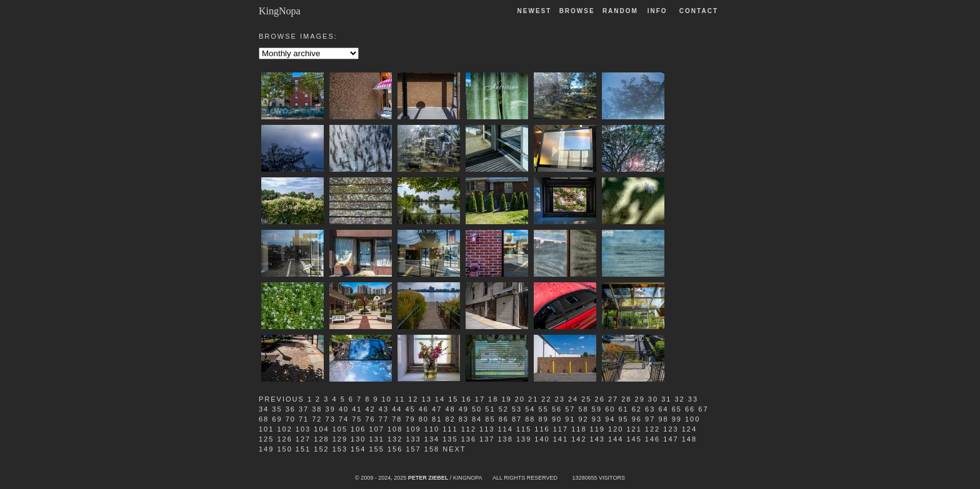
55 (544, 409)
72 (317, 419)
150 (284, 449)
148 (689, 439)
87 (517, 419)
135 (450, 439)
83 (464, 419)
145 (634, 439)
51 (490, 409)
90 (557, 419)
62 (637, 409)
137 (487, 439)
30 (653, 399)
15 (453, 399)
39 (331, 409)
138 (505, 439)
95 (623, 419)
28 (626, 399)
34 (264, 409)
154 (358, 449)
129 (340, 439)
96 (637, 419)
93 (597, 419)
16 (466, 399)
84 (477, 419)
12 (413, 399)
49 (464, 409)
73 (331, 419)
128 (321, 439)
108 (395, 429)
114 (505, 429)
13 (427, 399)
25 (586, 399)
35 (277, 409)
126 (284, 439)
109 (413, 429)
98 (663, 419)
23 (560, 399)
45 (410, 409)
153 (340, 449)
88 (530, 419)
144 (616, 439)
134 (432, 439)
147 (671, 439)
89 (544, 419)
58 (584, 409)
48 (450, 409)
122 (652, 429)
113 (487, 429)
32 (679, 399)
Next (454, 449)
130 (358, 439)
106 (358, 429)
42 (371, 409)
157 (413, 449)
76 (371, 419)
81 (437, 419)
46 (424, 409)
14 (440, 399)
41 (357, 409)
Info (657, 11)
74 (344, 419)
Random (622, 11)
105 (340, 429)
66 (690, 409)
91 (570, 419)
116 (542, 429)
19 (506, 399)
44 (397, 409)
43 (384, 409)
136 (469, 439)
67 (703, 409)
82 (450, 419)
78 (397, 419)
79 (410, 419)
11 (400, 399)
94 (610, 419)
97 (650, 419)
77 (384, 419)
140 (542, 439)
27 (613, 399)
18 (493, 399)
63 (650, 409)
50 (477, 409)
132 (395, 439)
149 (266, 449)
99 (677, 419)
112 (469, 429)
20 (520, 399)
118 (579, 429)
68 (264, 419)
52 (504, 409)
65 (677, 409)
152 (321, 449)
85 (490, 419)
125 (266, 439)
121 (634, 429)
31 (666, 399)
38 (317, 409)
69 (277, 419)
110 (432, 429)
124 (689, 429)
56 (557, 409)
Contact (699, 11)
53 (517, 409)
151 (303, 449)
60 (610, 409)
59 (597, 409)
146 (652, 439)
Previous (282, 399)
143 (597, 439)
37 (304, 409)
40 (344, 409)
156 (395, 449)
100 (692, 419)
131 (377, 439)
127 (303, 439)
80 (424, 419)
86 (504, 419)
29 (640, 399)
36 (291, 409)
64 (663, 409)
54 (530, 409)
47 (437, 409)
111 (450, 429)
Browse (577, 11)
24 (573, 399)
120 (616, 429)
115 (524, 429)
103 (303, 429)
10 (387, 399)
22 (546, 399)
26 (600, 399)
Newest (535, 11)
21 (533, 399)
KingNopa (280, 11)
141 (561, 439)
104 (321, 429)
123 (671, 429)
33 (693, 399)
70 (291, 419)
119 (597, 429)
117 (561, 429)
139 (524, 439)
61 (623, 409)
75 (357, 419)
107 (377, 429)
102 (284, 429)
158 (432, 449)
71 (304, 419)
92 (584, 419)
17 (480, 399)
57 (570, 409)
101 (266, 429)
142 (579, 439)
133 (413, 439)
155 (377, 449)
